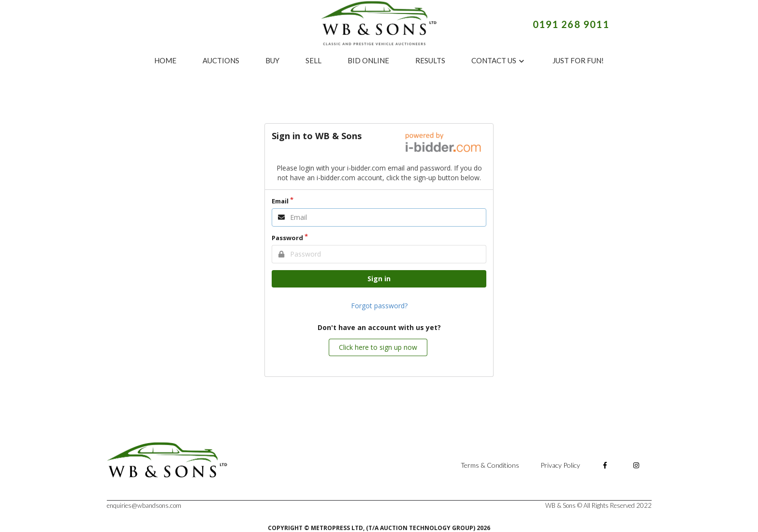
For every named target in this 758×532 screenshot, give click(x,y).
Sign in (379, 279)
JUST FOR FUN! (578, 60)
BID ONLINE (368, 60)
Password (287, 238)
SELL (313, 60)
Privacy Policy (561, 465)
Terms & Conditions (490, 465)
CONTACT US (498, 60)
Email (280, 201)
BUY (272, 60)
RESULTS (430, 60)
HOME (165, 60)
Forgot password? (379, 306)
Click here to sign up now (378, 347)
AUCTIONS (221, 60)
